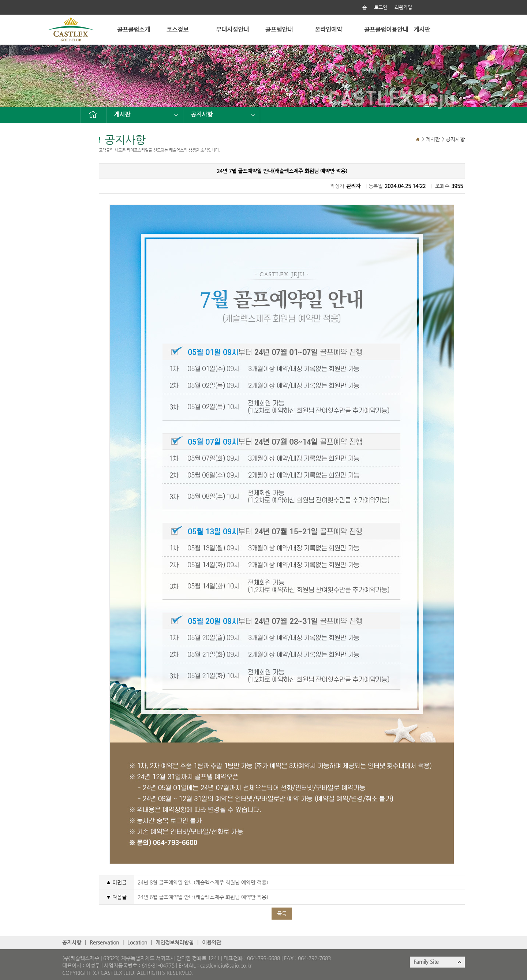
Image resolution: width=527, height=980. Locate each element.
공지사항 (202, 114)
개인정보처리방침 (175, 942)
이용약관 (212, 942)
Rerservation (104, 942)
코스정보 (177, 29)
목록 (282, 914)
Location (137, 942)
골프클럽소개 (134, 29)
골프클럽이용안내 (386, 29)
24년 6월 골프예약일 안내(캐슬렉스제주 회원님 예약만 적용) (203, 897)
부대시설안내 (232, 29)
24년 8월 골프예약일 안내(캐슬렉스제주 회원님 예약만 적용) (203, 882)
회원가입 (403, 7)
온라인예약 (328, 29)
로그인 (381, 7)
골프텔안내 (279, 29)
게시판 (422, 29)
